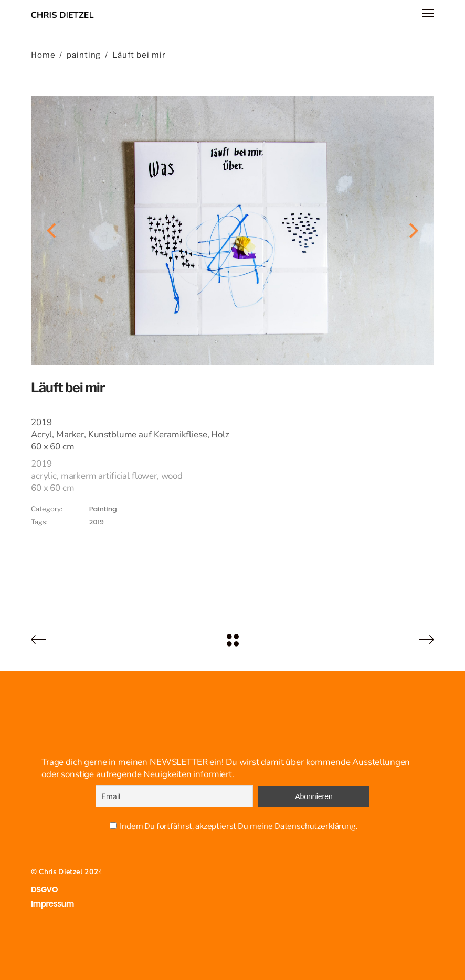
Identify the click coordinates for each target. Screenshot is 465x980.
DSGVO (44, 890)
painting (84, 55)
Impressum (52, 904)
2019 (97, 522)
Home (43, 55)
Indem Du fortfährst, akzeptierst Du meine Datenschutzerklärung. (239, 826)
